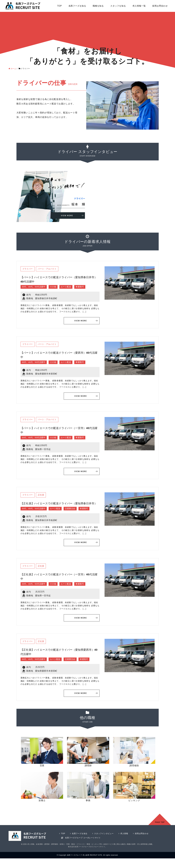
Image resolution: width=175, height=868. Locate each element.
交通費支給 (73, 514)
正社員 (43, 496)
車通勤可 (83, 287)
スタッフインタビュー (106, 840)
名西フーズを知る (77, 6)
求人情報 (127, 840)
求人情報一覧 (139, 6)
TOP (60, 6)
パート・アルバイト (49, 269)
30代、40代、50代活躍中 (35, 287)
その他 (55, 287)
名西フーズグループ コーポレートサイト (84, 844)
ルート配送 (69, 287)
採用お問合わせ (160, 6)
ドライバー (28, 269)
